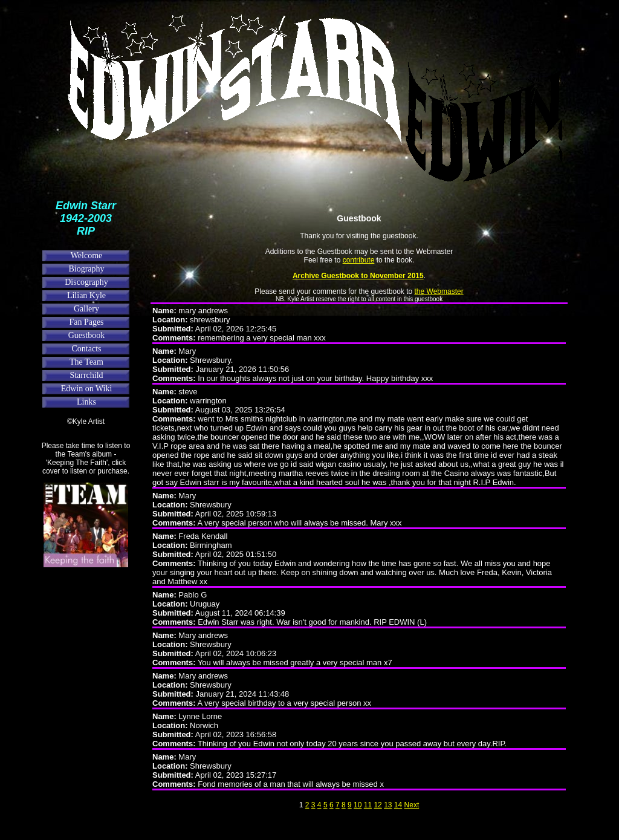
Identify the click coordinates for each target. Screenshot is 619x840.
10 (358, 805)
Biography (86, 269)
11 (368, 805)
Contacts (87, 349)
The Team (86, 362)
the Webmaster (439, 291)
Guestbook (87, 335)
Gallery (86, 309)
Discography (86, 282)
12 (378, 805)
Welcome (87, 256)
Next (412, 805)
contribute (359, 260)
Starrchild (86, 375)
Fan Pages (86, 322)
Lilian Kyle (86, 295)
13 (388, 805)
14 (398, 805)
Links (86, 402)
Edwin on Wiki (87, 389)
